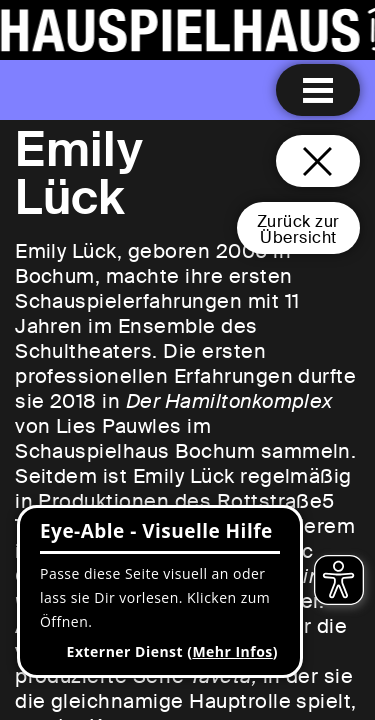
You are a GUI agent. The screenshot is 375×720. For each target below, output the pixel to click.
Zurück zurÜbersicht (298, 229)
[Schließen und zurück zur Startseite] (318, 161)
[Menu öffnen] (318, 90)
